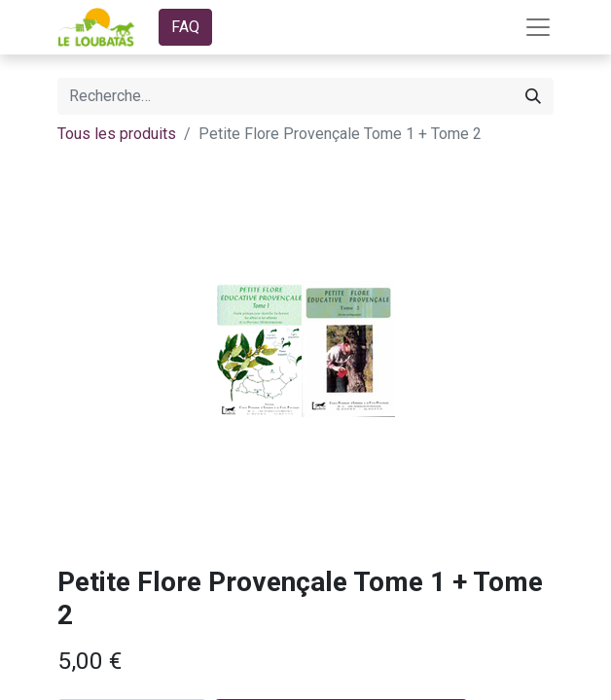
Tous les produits (117, 134)
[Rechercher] (533, 96)
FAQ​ (185, 27)
